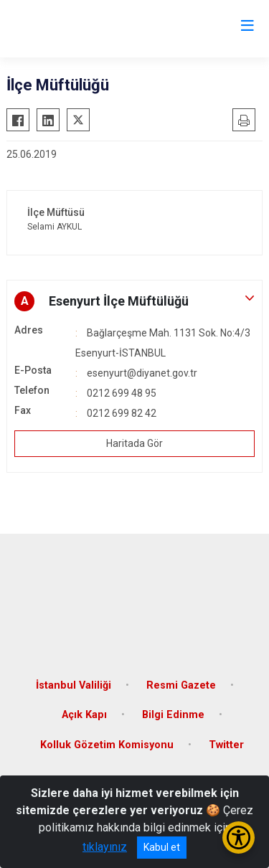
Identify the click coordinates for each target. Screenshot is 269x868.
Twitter (226, 745)
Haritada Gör (134, 443)
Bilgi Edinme (173, 715)
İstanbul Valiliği (74, 685)
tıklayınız (105, 847)
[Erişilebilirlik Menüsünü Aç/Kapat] (239, 838)
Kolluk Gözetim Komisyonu (107, 745)
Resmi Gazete (181, 685)
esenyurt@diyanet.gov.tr (142, 373)
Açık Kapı (84, 715)
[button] (134, 301)
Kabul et (162, 847)
